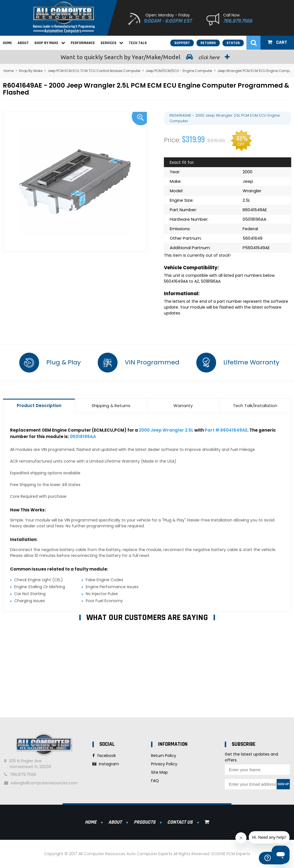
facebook (104, 756)
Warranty (183, 406)
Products (145, 822)
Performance (83, 43)
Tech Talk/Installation (255, 406)
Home (7, 43)
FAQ (155, 781)
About (23, 43)
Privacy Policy (164, 764)
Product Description (39, 406)
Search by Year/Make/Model (147, 57)
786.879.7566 (238, 21)
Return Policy (164, 756)
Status (233, 43)
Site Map (159, 772)
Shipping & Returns (111, 406)
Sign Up (283, 784)
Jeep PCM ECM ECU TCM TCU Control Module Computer (94, 71)
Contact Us (180, 822)
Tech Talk (138, 43)
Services (112, 43)
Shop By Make (50, 43)
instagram (106, 764)
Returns (208, 43)
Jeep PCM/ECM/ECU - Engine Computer (179, 71)
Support (182, 43)
